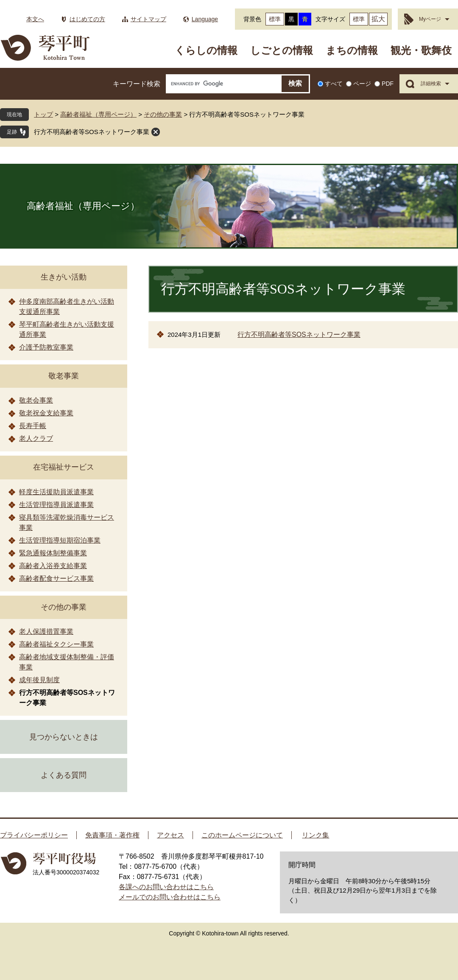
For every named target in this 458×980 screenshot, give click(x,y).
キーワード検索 (137, 84)
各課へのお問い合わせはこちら (166, 887)
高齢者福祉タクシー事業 (56, 644)
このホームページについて (242, 835)
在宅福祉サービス (64, 467)
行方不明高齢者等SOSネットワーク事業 (92, 132)
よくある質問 (64, 775)
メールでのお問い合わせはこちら (170, 897)
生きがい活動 (64, 277)
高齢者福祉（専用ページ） (98, 114)
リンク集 (316, 835)
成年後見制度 (39, 680)
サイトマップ (148, 19)
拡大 (378, 19)
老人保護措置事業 (46, 631)
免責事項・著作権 (112, 835)
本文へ (35, 19)
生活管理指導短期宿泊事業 (60, 540)
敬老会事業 (36, 400)
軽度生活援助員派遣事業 (56, 492)
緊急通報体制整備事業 (53, 553)
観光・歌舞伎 (421, 50)
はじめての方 (87, 19)
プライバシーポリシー (34, 835)
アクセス (170, 835)
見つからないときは (64, 737)
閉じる (156, 132)
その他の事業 (163, 114)
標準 (275, 19)
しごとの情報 (282, 50)
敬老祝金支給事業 (46, 413)
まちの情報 (352, 50)
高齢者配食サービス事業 (56, 578)
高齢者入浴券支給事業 (53, 566)
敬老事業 (64, 376)
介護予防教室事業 (46, 347)
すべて (334, 84)
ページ (362, 84)
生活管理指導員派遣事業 (56, 505)
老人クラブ (36, 438)
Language (205, 19)
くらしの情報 (206, 50)
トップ (43, 114)
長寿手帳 (33, 426)
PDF (388, 84)
